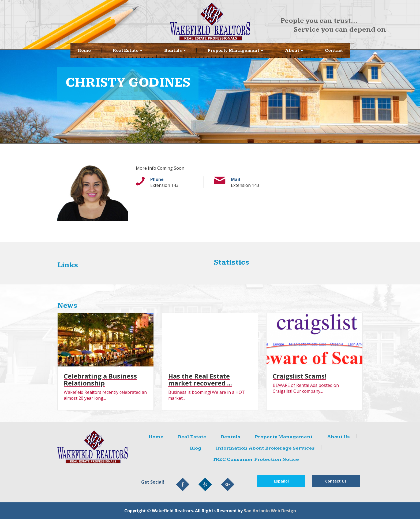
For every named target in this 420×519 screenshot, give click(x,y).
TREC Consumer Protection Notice (256, 459)
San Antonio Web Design (270, 511)
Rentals (230, 437)
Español (281, 481)
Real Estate (127, 51)
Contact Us (336, 481)
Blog (196, 448)
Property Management (235, 51)
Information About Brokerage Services (265, 448)
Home (84, 51)
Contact (334, 51)
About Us (338, 437)
